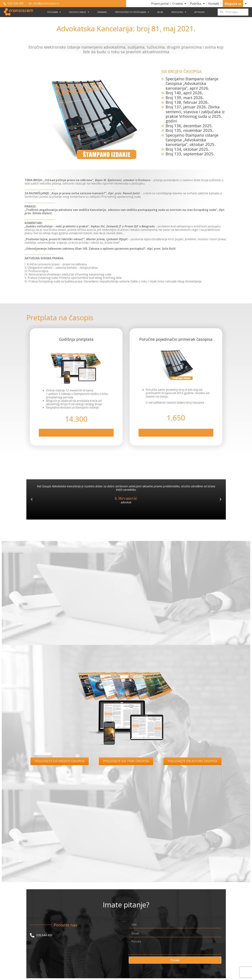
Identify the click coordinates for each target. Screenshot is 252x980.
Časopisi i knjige (79, 12)
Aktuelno (199, 12)
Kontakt (214, 4)
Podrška (197, 4)
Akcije (160, 12)
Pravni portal (160, 4)
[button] (32, 502)
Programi (54, 12)
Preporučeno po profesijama (132, 12)
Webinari (102, 12)
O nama (179, 4)
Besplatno (179, 12)
